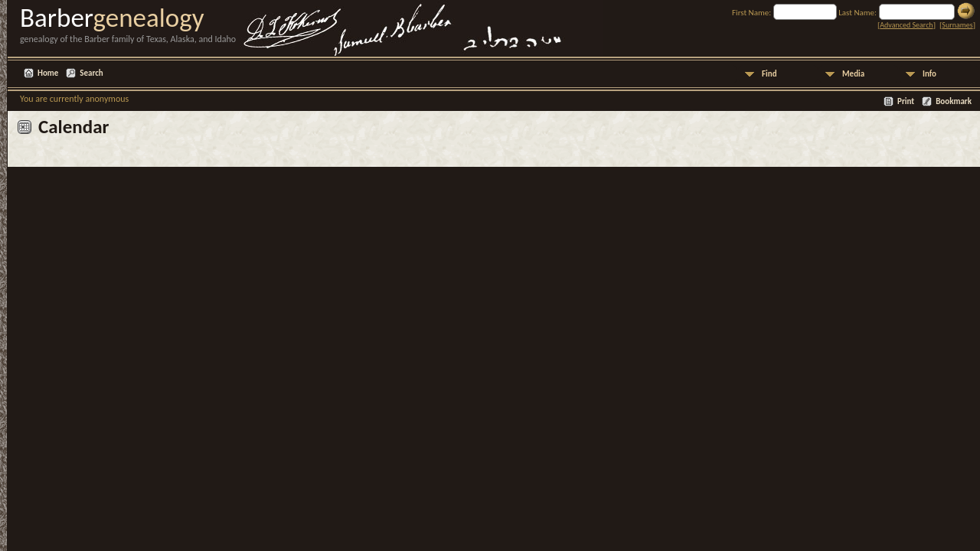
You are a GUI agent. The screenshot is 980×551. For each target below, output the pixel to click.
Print (906, 101)
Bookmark (954, 101)
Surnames (957, 25)
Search (91, 73)
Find (769, 74)
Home (48, 73)
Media (853, 74)
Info (929, 74)
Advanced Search (906, 25)
